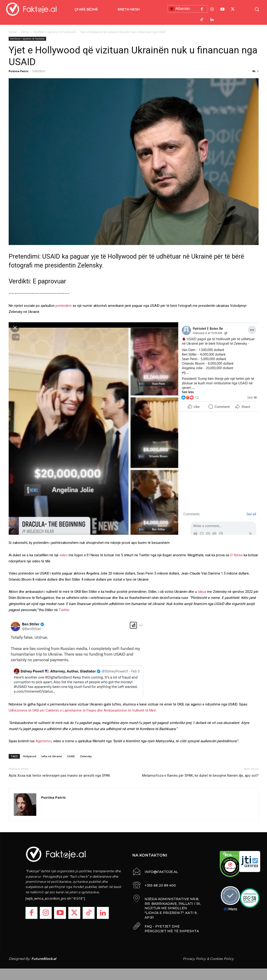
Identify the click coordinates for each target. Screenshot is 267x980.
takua (202, 592)
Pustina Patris (18, 71)
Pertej (25, 32)
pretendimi (64, 306)
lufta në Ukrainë (52, 756)
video (64, 555)
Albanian (179, 9)
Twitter (64, 610)
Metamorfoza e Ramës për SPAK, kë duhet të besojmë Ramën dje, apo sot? (200, 776)
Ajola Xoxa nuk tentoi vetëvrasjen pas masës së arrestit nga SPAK (59, 776)
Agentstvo (44, 741)
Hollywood (30, 756)
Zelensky (86, 756)
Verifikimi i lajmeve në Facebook (55, 32)
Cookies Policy (222, 959)
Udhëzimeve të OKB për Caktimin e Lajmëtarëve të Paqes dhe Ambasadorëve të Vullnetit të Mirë (82, 710)
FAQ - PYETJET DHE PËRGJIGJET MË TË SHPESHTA (172, 929)
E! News (236, 555)
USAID (71, 756)
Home (13, 32)
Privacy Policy (194, 959)
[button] (257, 9)
